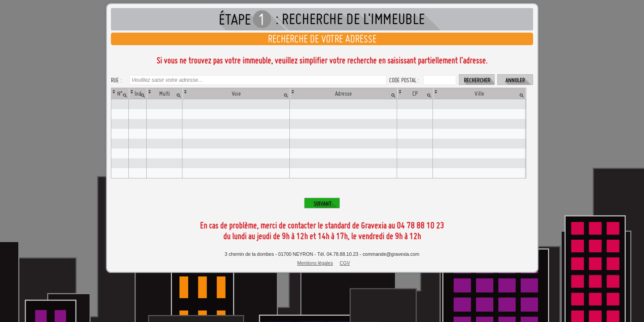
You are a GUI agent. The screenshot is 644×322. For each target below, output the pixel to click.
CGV (345, 263)
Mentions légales (315, 263)
